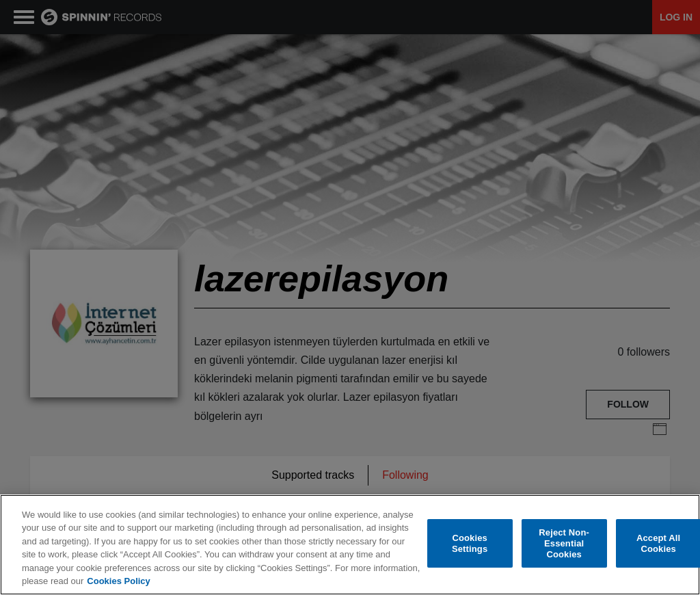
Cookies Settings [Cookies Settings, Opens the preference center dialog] (470, 544)
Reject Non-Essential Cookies (564, 544)
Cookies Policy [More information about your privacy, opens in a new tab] (118, 582)
